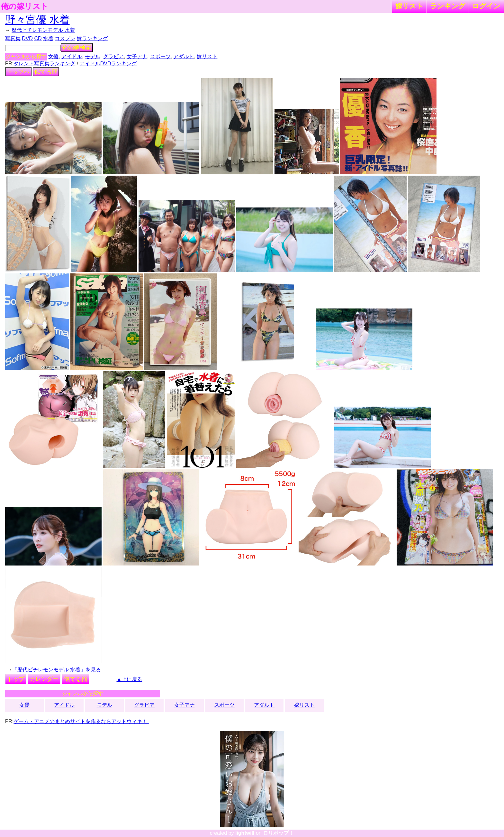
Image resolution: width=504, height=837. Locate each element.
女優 (53, 56)
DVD (27, 38)
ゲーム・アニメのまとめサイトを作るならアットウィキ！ (81, 721)
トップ (16, 679)
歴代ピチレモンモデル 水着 (43, 30)
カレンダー (44, 679)
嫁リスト (409, 6)
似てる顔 (46, 72)
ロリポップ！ (278, 833)
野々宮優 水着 (37, 20)
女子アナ (137, 56)
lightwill (245, 833)
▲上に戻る (130, 679)
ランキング (448, 6)
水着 (48, 38)
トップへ (18, 72)
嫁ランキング (92, 38)
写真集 (13, 38)
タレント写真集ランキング (44, 64)
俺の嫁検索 (77, 48)
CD (38, 38)
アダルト (184, 56)
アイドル (72, 56)
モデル (93, 56)
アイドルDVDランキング (108, 64)
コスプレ (65, 38)
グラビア (113, 56)
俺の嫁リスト (25, 6)
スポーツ (160, 56)
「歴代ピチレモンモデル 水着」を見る (57, 670)
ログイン (486, 6)
